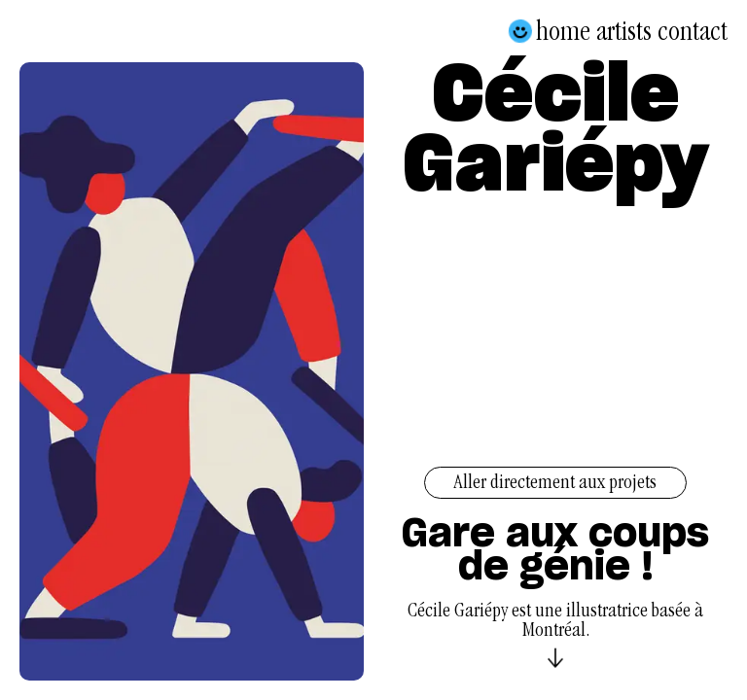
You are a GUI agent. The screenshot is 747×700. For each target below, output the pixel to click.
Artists (624, 31)
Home (563, 31)
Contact (693, 31)
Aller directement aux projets (555, 484)
